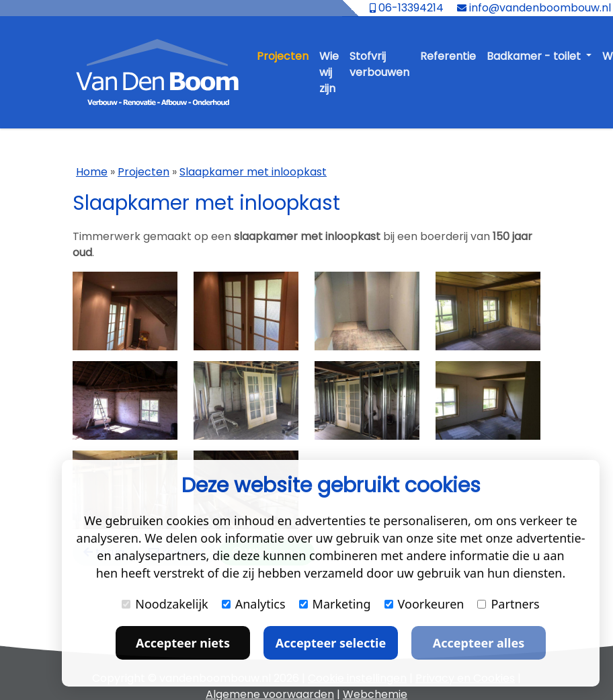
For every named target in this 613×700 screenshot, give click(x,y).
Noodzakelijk (165, 604)
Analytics (254, 604)
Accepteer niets (183, 643)
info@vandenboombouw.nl (534, 8)
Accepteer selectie (331, 643)
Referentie (448, 56)
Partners (508, 604)
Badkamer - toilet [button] (535, 56)
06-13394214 (407, 8)
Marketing (335, 604)
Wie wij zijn (329, 72)
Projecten (283, 56)
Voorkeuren (424, 604)
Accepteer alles (479, 643)
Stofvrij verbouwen (379, 64)
